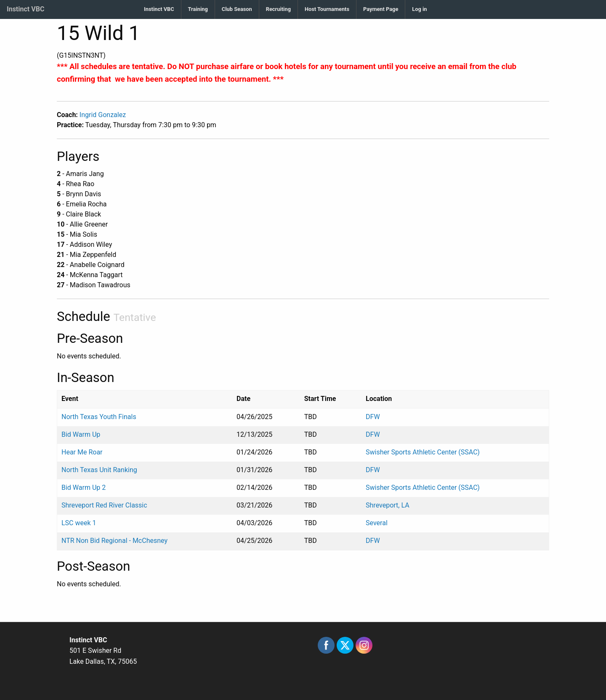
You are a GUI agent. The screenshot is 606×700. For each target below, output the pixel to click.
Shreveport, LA (388, 505)
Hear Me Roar (82, 452)
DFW (373, 417)
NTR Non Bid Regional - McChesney (114, 541)
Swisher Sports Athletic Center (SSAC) (423, 452)
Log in (419, 9)
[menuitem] (159, 9)
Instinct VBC (25, 9)
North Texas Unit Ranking (99, 470)
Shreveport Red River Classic (104, 505)
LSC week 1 (79, 523)
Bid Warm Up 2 (84, 488)
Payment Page (381, 9)
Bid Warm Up (81, 434)
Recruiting (278, 9)
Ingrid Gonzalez (103, 115)
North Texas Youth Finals (99, 417)
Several (377, 523)
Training (198, 9)
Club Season (237, 9)
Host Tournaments (327, 9)
